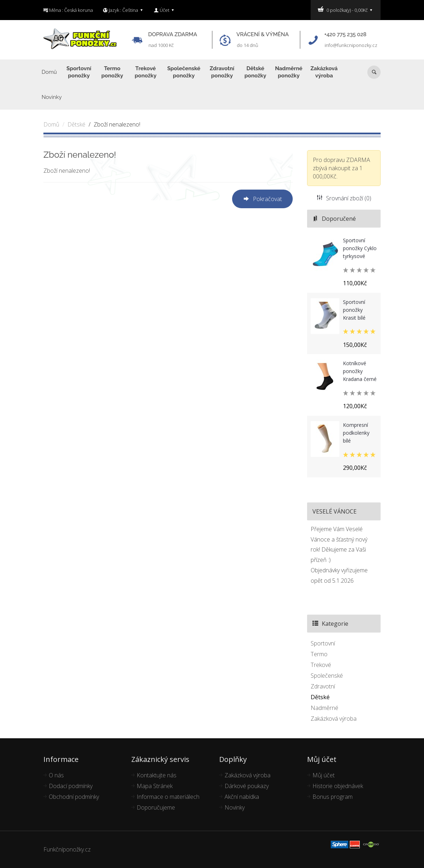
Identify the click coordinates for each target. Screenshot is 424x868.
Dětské (76, 124)
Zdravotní (323, 686)
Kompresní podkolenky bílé (356, 433)
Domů (51, 124)
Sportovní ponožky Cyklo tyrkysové (360, 248)
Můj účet (324, 775)
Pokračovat (262, 199)
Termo (319, 654)
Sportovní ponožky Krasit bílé (354, 310)
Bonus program (333, 797)
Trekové (321, 665)
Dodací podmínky (71, 786)
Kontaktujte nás (157, 775)
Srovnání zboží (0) (344, 198)
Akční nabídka (242, 797)
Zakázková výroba (334, 719)
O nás (56, 775)
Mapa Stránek (155, 786)
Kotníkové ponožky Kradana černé (360, 371)
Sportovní (323, 643)
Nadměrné (324, 708)
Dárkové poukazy (247, 786)
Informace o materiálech (168, 797)
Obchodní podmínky (74, 797)
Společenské (327, 676)
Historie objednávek (338, 786)
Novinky (235, 807)
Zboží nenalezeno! (117, 124)
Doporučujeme (156, 807)
